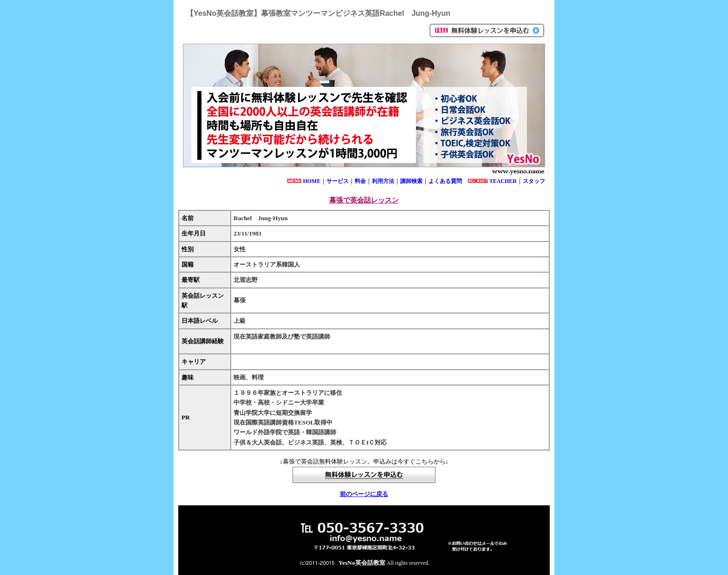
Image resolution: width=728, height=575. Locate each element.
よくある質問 (445, 181)
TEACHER (503, 181)
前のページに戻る (364, 494)
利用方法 (383, 181)
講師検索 (411, 181)
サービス (338, 181)
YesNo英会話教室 (362, 563)
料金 (360, 181)
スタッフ (534, 181)
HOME (312, 181)
